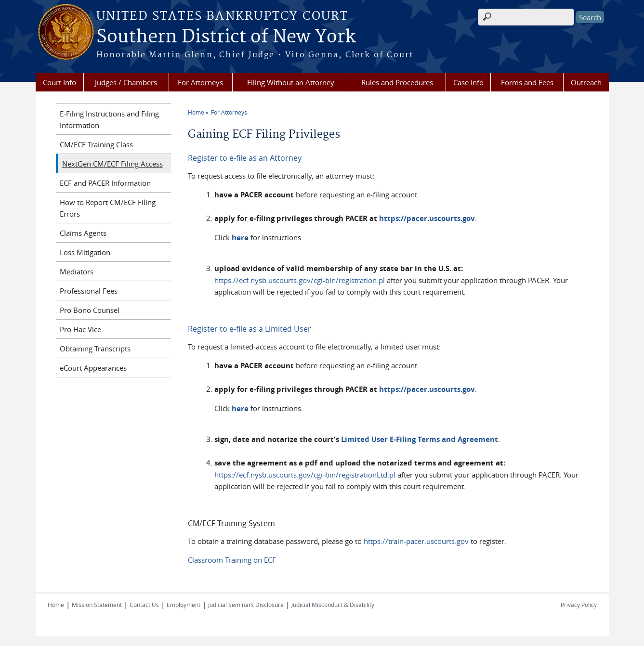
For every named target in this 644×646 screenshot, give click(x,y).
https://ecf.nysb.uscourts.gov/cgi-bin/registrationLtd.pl (305, 475)
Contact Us (144, 605)
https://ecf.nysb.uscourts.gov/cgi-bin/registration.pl (300, 280)
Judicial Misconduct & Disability (333, 605)
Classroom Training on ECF (232, 560)
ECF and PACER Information (105, 183)
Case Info (468, 82)
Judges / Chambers (126, 82)
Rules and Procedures (397, 82)
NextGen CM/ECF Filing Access (112, 164)
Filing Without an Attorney (291, 82)
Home (196, 112)
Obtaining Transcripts (95, 349)
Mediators (77, 271)
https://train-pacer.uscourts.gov (416, 541)
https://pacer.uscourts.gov (427, 218)
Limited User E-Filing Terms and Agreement (420, 439)
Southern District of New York (226, 37)
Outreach (586, 82)
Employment (184, 605)
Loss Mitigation (85, 252)
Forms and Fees (527, 82)
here (240, 238)
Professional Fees (89, 291)
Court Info (59, 82)
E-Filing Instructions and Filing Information (109, 119)
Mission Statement (97, 605)
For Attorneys (200, 82)
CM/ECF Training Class (96, 144)
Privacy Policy (579, 605)
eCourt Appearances (93, 368)
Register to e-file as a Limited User (250, 329)
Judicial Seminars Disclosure (246, 605)
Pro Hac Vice (80, 329)
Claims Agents (83, 233)
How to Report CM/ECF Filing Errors (108, 208)
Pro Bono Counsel (90, 310)
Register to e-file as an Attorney (245, 158)
